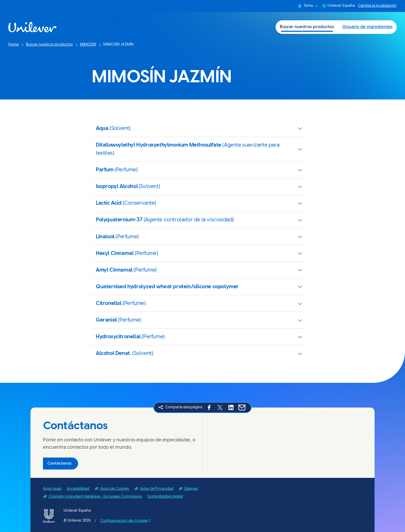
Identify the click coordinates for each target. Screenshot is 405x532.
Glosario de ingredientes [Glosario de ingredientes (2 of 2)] (367, 27)
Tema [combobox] (308, 6)
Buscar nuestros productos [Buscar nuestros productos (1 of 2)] (307, 27)
